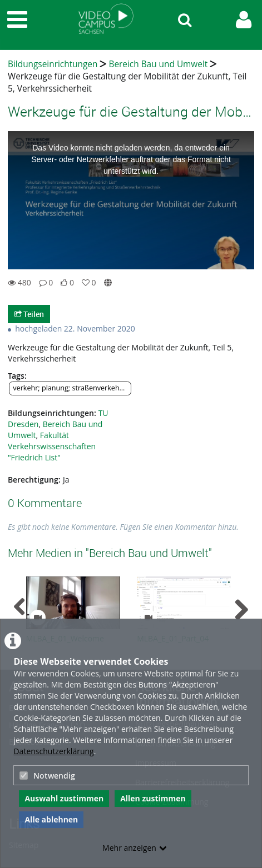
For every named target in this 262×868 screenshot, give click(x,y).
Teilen (29, 314)
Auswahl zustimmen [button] (64, 798)
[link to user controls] (244, 20)
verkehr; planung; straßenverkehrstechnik (72, 388)
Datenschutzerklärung (53, 751)
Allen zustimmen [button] (153, 798)
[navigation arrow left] (20, 607)
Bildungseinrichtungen (53, 64)
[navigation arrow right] (241, 610)
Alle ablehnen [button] (51, 819)
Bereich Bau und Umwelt (158, 64)
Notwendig (47, 776)
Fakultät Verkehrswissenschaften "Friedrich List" (52, 446)
